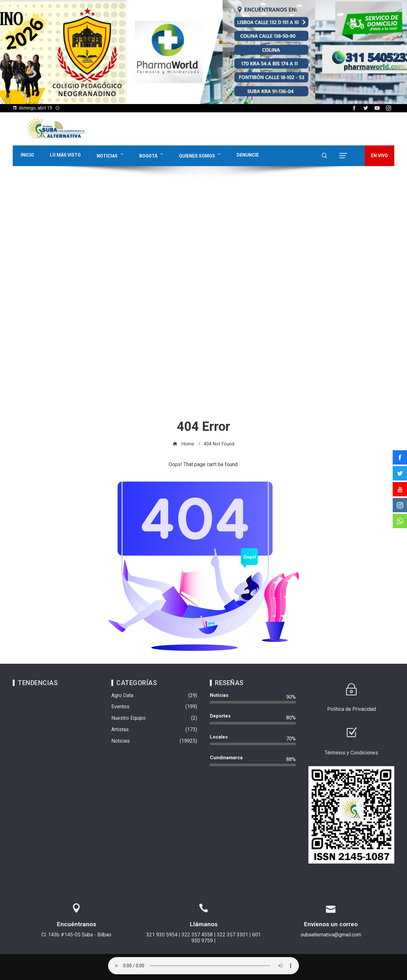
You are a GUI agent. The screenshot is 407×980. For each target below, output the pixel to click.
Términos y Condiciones (351, 753)
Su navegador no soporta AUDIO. (203, 966)
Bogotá (152, 154)
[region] (203, 52)
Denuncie (248, 155)
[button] (10, 52)
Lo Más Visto (65, 155)
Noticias (111, 154)
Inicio (27, 155)
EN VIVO (379, 156)
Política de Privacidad (352, 709)
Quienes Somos (200, 154)
